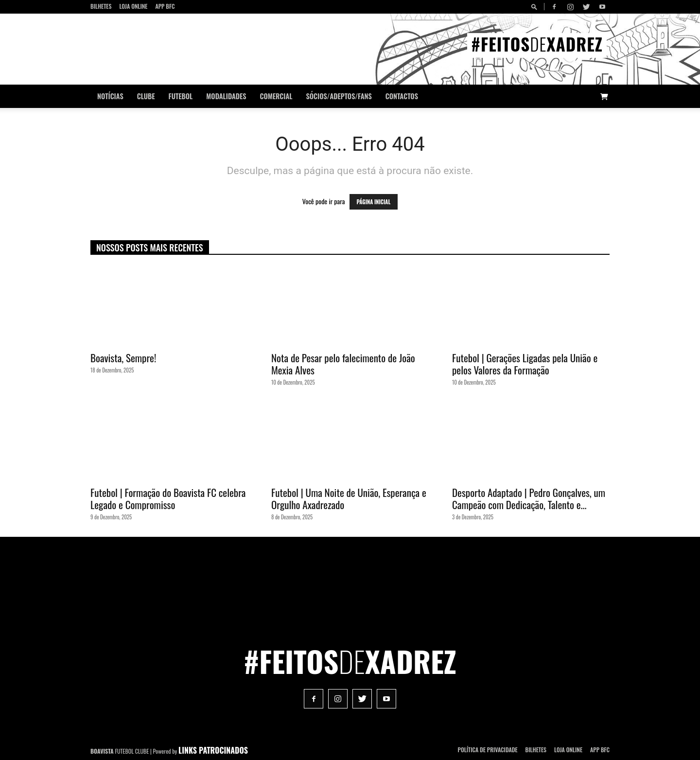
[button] (536, 7)
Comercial (276, 96)
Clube (146, 96)
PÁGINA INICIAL (374, 202)
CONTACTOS (402, 96)
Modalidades (226, 96)
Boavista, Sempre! (123, 358)
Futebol (181, 96)
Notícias (110, 96)
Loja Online (133, 6)
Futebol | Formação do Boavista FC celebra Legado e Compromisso (168, 498)
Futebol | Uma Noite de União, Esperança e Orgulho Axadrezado (349, 498)
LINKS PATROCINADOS (213, 750)
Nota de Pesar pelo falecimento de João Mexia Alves (343, 364)
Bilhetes (101, 6)
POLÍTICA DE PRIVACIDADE (488, 750)
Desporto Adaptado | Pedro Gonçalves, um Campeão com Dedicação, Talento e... (529, 498)
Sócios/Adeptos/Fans (339, 96)
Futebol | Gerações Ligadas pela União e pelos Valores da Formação (525, 364)
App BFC (165, 6)
